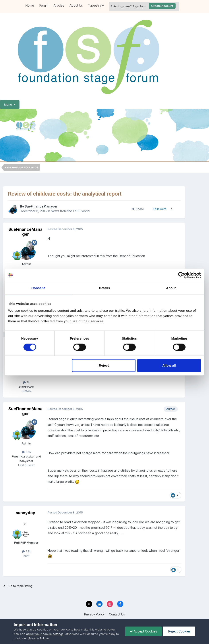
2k (26, 382)
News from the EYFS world (70, 211)
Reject (104, 365)
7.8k (26, 551)
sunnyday (25, 513)
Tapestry (96, 5)
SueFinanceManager (41, 206)
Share (138, 209)
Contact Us (117, 614)
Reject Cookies (179, 631)
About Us (76, 5)
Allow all (169, 365)
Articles (59, 5)
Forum (44, 5)
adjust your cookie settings (45, 634)
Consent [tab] (38, 288)
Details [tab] (104, 288)
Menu (10, 104)
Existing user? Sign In (128, 6)
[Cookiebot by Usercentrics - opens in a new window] (181, 275)
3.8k (26, 452)
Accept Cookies (143, 631)
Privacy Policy (94, 614)
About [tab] (171, 288)
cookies (43, 629)
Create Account (162, 6)
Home (30, 5)
